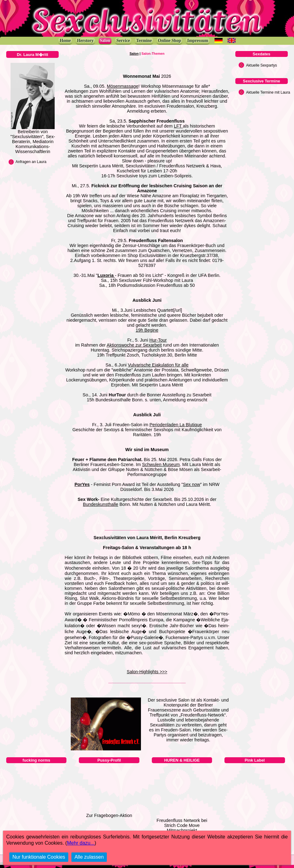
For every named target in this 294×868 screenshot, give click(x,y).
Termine (144, 41)
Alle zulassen (89, 857)
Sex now (191, 484)
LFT (178, 126)
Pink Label (255, 760)
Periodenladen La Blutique (176, 425)
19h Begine (147, 330)
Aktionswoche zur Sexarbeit (134, 345)
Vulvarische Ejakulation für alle (158, 365)
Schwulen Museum (161, 464)
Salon (105, 41)
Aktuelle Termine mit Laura (268, 92)
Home (65, 41)
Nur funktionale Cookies (39, 857)
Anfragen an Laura (31, 162)
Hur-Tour (158, 340)
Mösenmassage (123, 86)
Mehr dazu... (81, 843)
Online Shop (170, 41)
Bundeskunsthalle (101, 504)
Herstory (85, 41)
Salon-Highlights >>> (147, 672)
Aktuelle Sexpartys (262, 65)
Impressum (198, 41)
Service (123, 41)
